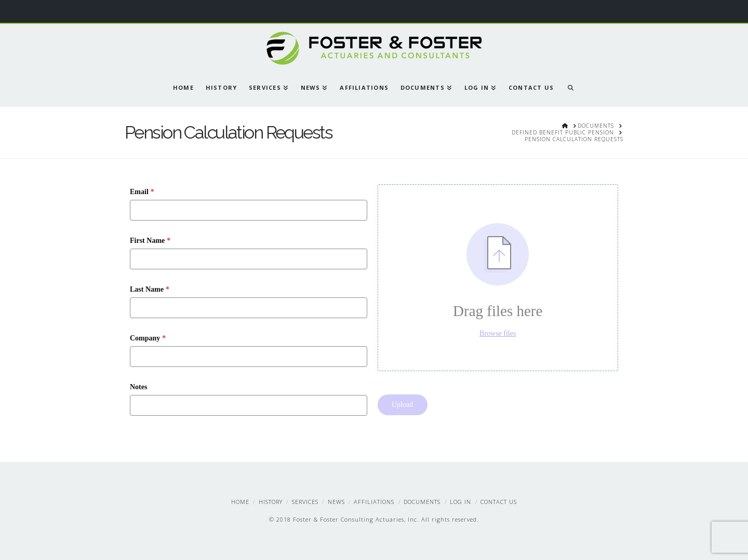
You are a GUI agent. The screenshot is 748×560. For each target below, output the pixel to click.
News (336, 502)
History (271, 502)
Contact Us (499, 502)
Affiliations (374, 502)
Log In (460, 502)
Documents (422, 502)
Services (305, 502)
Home (240, 502)
